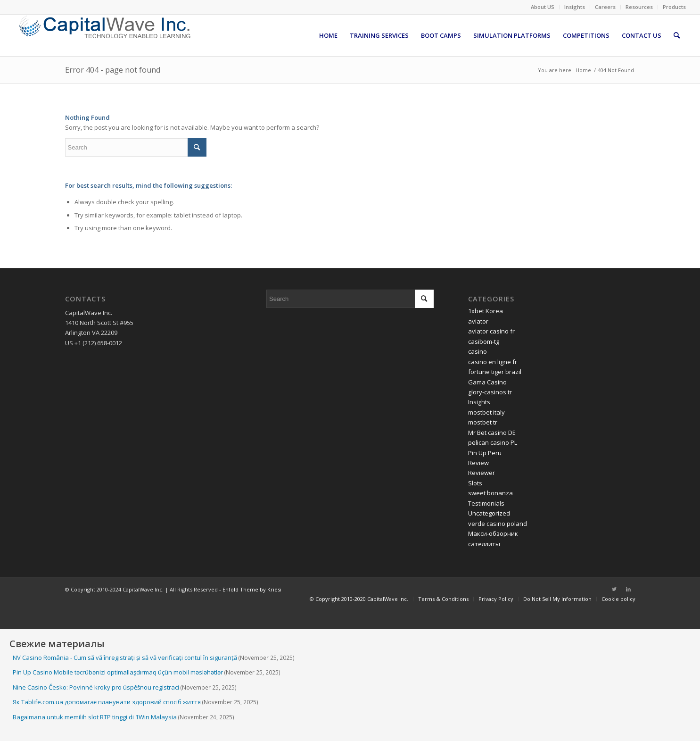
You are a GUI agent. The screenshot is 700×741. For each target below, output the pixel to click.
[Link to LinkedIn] (628, 589)
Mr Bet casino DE (492, 433)
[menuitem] (543, 7)
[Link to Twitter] (614, 589)
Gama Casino (487, 382)
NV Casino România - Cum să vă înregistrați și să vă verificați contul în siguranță (125, 658)
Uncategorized (489, 513)
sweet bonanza (490, 493)
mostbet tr (483, 422)
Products (674, 7)
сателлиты (484, 544)
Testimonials (486, 503)
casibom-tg (484, 341)
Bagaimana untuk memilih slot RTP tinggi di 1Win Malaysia (95, 717)
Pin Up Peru (485, 453)
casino (478, 351)
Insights (575, 7)
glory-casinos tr (490, 392)
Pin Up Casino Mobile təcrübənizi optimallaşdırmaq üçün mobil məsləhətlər (118, 672)
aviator (478, 321)
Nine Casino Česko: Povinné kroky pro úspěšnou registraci (96, 687)
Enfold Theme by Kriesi (252, 589)
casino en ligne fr (493, 362)
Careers (605, 7)
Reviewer (482, 473)
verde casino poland (498, 524)
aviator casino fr (491, 331)
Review (478, 463)
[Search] (677, 35)
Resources (639, 7)
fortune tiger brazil (495, 372)
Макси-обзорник (493, 533)
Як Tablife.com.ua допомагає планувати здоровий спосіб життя (107, 702)
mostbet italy (486, 412)
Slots (475, 483)
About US (543, 7)
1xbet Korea (486, 311)
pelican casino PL (493, 442)
